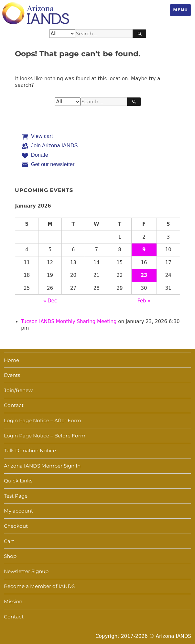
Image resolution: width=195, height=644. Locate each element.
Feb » (144, 301)
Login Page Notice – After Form (43, 420)
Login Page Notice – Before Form (45, 436)
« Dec (50, 301)
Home (11, 360)
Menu (180, 10)
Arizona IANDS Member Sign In (42, 466)
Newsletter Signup (26, 571)
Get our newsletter (53, 164)
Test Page (16, 496)
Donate (40, 155)
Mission (13, 601)
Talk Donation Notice (30, 451)
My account (18, 511)
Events (12, 375)
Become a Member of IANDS (39, 586)
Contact (14, 405)
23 (144, 275)
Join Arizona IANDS (54, 145)
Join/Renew (18, 390)
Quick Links (18, 481)
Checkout (16, 526)
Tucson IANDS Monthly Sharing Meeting (69, 322)
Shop (10, 556)
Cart (9, 541)
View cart (42, 136)
